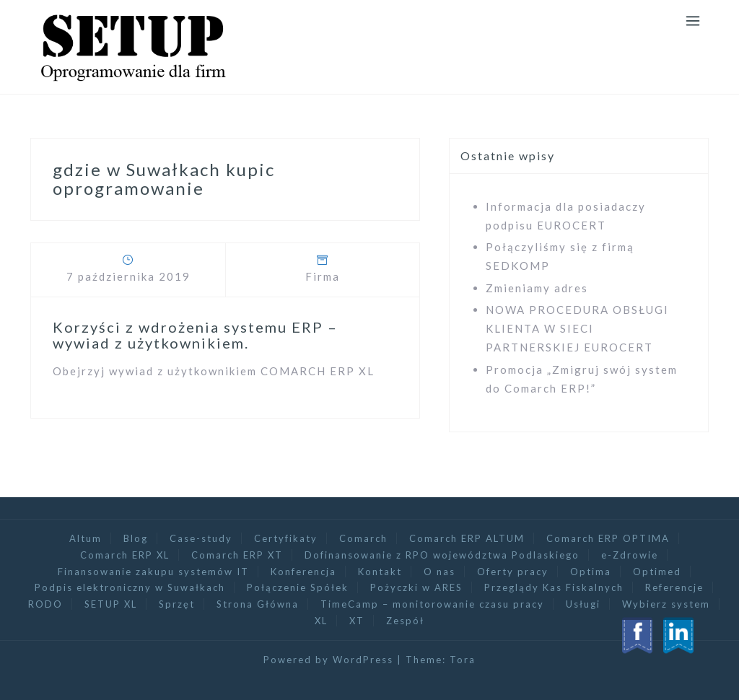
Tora (463, 660)
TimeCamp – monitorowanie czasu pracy (432, 604)
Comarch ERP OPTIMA (608, 538)
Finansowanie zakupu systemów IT (153, 572)
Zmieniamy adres (537, 288)
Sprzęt (177, 604)
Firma (323, 276)
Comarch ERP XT (237, 555)
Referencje (674, 587)
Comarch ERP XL (125, 555)
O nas (440, 572)
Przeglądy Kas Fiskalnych (554, 587)
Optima (591, 572)
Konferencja (303, 572)
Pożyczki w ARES (416, 587)
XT (357, 621)
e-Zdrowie (630, 555)
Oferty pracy (513, 572)
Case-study (201, 538)
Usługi (583, 604)
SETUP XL (111, 604)
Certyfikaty (286, 538)
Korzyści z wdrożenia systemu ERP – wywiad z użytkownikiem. (195, 335)
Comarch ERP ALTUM (467, 538)
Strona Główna (258, 604)
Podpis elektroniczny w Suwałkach (130, 587)
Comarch (363, 538)
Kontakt (380, 572)
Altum (86, 538)
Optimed (657, 572)
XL (321, 621)
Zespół (405, 621)
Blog (136, 538)
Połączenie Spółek (298, 587)
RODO (45, 604)
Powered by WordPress (328, 660)
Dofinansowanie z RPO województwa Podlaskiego (442, 555)
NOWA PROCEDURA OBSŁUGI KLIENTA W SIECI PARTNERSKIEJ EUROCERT (577, 329)
